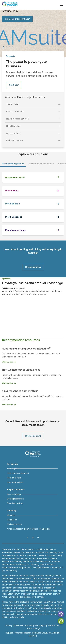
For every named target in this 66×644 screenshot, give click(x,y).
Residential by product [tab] (13, 164)
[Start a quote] (33, 105)
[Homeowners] (33, 191)
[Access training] (33, 133)
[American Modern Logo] (33, 457)
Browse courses (33, 267)
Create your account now (17, 19)
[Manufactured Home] (33, 230)
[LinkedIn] (33, 538)
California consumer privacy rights (30, 625)
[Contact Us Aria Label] (61, 614)
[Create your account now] (17, 19)
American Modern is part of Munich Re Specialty (29, 529)
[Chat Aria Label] (61, 621)
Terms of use (53, 625)
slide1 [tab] (7, 47)
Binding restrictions (16, 499)
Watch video (9, 362)
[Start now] (14, 85)
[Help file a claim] (33, 126)
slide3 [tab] (13, 47)
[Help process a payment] (33, 119)
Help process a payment (18, 473)
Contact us (12, 520)
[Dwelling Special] (33, 217)
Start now (14, 85)
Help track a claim (15, 482)
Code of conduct (14, 524)
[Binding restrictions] (33, 112)
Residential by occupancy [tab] (41, 164)
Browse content (33, 436)
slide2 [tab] (10, 47)
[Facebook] (28, 538)
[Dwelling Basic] (33, 204)
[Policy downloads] (33, 140)
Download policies (15, 503)
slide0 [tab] (4, 47)
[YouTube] (38, 538)
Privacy (9, 625)
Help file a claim (14, 478)
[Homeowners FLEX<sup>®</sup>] (33, 177)
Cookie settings (33, 629)
